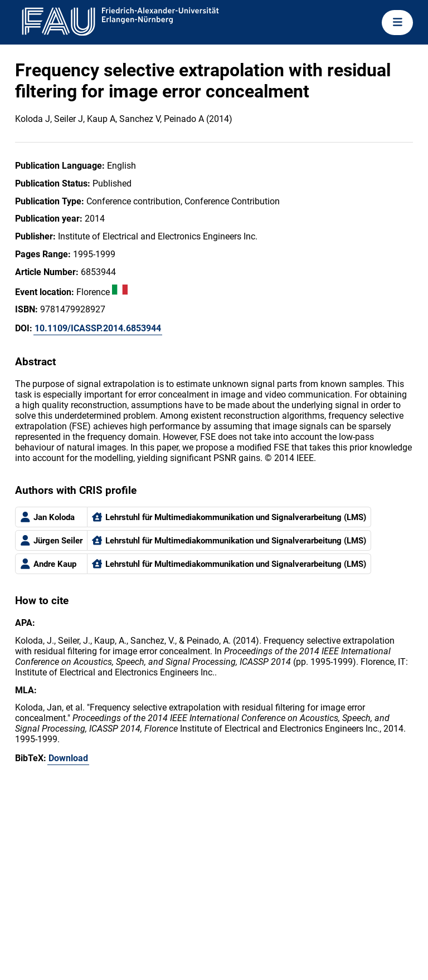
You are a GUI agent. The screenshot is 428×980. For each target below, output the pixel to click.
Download (68, 758)
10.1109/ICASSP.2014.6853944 (98, 328)
